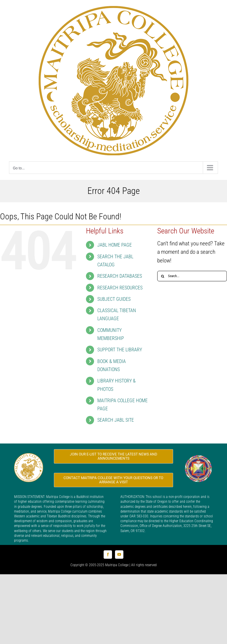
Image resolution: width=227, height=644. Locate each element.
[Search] (162, 276)
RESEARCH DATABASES (120, 276)
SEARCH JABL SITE (116, 420)
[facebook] (108, 555)
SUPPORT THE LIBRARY (120, 350)
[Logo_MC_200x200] (29, 456)
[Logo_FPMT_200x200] (198, 457)
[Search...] (192, 276)
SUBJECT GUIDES (114, 299)
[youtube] (119, 555)
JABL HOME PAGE (115, 245)
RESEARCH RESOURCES (120, 288)
